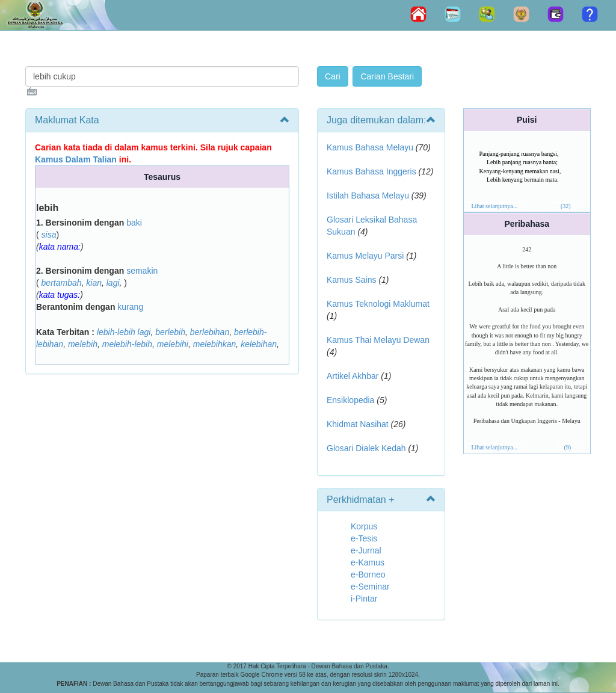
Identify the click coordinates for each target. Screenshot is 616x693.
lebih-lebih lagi (124, 332)
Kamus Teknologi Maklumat (378, 304)
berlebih (170, 332)
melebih (83, 344)
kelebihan (259, 344)
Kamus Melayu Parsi (365, 256)
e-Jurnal (366, 550)
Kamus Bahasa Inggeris (371, 171)
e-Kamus (368, 562)
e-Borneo (368, 574)
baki (134, 223)
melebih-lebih (127, 344)
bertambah (62, 283)
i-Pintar (364, 599)
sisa (49, 235)
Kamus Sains (351, 280)
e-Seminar (370, 587)
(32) (566, 206)
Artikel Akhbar (353, 376)
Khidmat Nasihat (358, 424)
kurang (130, 307)
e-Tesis (364, 538)
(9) (567, 447)
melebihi (173, 344)
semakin (142, 271)
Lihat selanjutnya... (495, 206)
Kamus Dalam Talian (76, 159)
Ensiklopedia (350, 400)
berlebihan (210, 332)
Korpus (364, 526)
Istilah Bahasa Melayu (368, 196)
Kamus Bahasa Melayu (371, 147)
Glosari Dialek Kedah (366, 448)
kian (94, 283)
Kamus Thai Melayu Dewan (378, 340)
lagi (113, 283)
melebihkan (215, 344)
